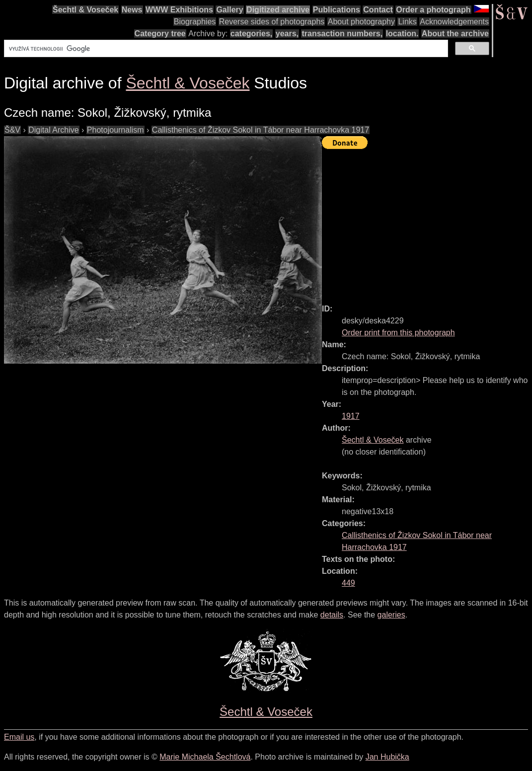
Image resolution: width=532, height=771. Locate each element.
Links (407, 22)
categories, (251, 34)
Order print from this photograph (398, 333)
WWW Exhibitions (179, 10)
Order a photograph (433, 10)
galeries (391, 615)
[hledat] (225, 49)
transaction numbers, (342, 34)
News (132, 10)
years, (287, 34)
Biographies (195, 22)
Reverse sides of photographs (272, 22)
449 (348, 583)
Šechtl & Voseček (85, 10)
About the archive (455, 34)
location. (402, 34)
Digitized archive (278, 10)
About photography (361, 22)
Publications (337, 10)
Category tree (160, 34)
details (332, 615)
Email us (19, 737)
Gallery (229, 10)
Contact (378, 10)
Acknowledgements (454, 22)
